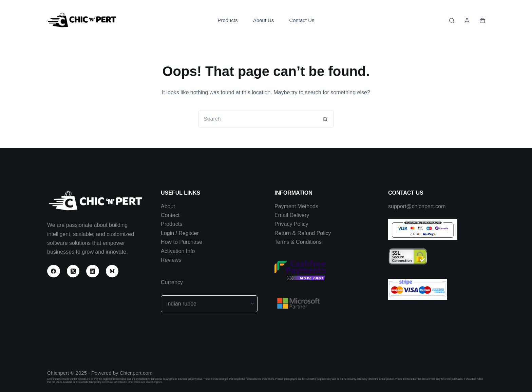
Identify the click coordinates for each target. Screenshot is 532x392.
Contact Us (302, 20)
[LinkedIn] (93, 271)
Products (227, 20)
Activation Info (178, 251)
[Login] (467, 21)
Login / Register (180, 233)
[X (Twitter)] (73, 271)
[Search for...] (258, 119)
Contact (170, 215)
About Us (264, 20)
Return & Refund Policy (303, 233)
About (168, 206)
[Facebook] (54, 271)
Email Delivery (292, 215)
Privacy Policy (291, 224)
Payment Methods (296, 206)
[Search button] (325, 119)
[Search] (452, 21)
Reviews (171, 260)
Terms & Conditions (298, 242)
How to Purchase (182, 242)
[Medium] (112, 271)
